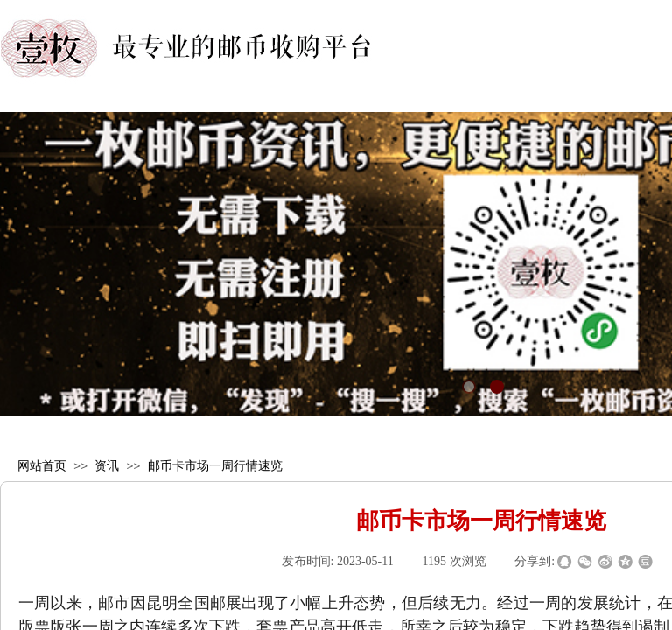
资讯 (107, 466)
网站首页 (42, 466)
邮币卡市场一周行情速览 (215, 466)
